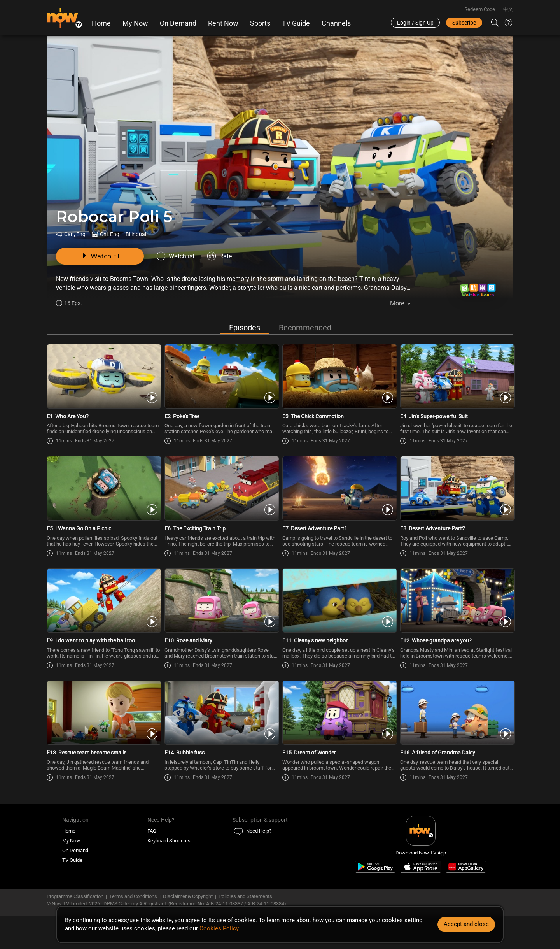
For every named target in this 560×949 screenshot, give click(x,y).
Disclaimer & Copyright (188, 896)
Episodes (245, 328)
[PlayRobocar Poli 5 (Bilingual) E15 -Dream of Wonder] (339, 713)
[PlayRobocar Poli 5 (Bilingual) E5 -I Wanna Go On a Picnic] (103, 488)
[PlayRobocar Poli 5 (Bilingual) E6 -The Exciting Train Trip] (221, 488)
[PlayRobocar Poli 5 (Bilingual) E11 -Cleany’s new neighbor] (339, 601)
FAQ (152, 831)
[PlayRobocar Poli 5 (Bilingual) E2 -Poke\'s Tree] (221, 376)
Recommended (305, 328)
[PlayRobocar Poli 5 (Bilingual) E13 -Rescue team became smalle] (103, 713)
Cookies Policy (219, 928)
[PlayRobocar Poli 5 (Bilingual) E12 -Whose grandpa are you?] (457, 601)
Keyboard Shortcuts (169, 841)
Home (101, 23)
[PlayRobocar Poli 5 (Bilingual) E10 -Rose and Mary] (221, 601)
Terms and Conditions (133, 896)
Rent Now (223, 23)
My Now (135, 23)
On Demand (178, 23)
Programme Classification (75, 896)
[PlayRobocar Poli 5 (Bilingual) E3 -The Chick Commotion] (339, 376)
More (397, 303)
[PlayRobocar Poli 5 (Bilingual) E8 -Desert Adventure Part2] (457, 488)
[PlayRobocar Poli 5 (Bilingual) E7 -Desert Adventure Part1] (339, 488)
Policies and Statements (245, 896)
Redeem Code (480, 9)
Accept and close (466, 924)
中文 (508, 9)
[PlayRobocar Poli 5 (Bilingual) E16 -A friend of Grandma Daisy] (457, 713)
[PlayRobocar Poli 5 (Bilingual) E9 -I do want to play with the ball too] (103, 601)
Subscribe (464, 23)
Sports (260, 23)
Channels (336, 23)
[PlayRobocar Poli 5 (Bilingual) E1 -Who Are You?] (103, 376)
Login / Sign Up (415, 23)
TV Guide (296, 23)
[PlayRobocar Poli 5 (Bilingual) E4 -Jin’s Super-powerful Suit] (457, 376)
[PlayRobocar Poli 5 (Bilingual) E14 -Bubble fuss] (221, 713)
